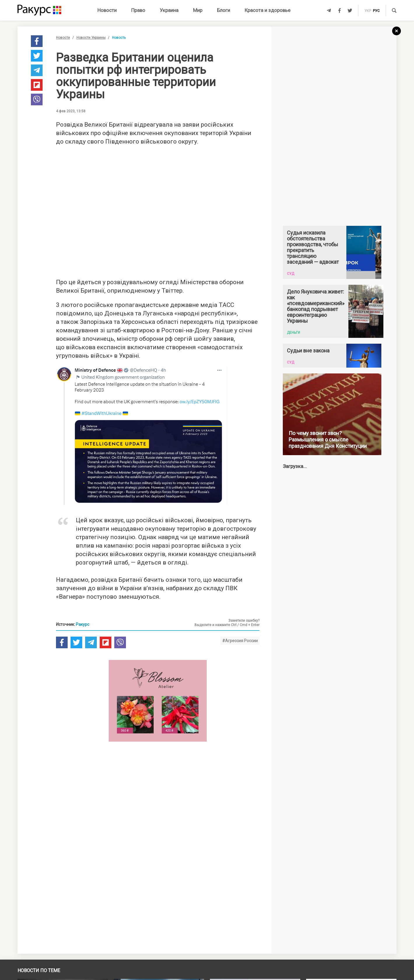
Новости (107, 10)
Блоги (223, 10)
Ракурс (83, 624)
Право (138, 10)
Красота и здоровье (267, 10)
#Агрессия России (240, 641)
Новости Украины (91, 38)
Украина (169, 10)
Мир (198, 10)
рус (376, 11)
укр (368, 11)
